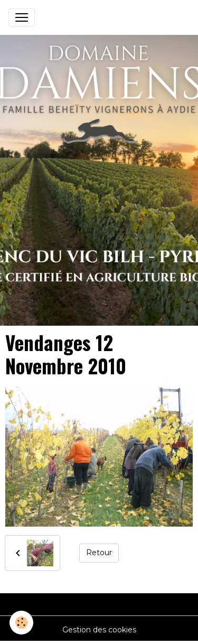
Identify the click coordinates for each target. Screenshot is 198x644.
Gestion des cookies (99, 630)
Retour (99, 553)
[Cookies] (21, 623)
